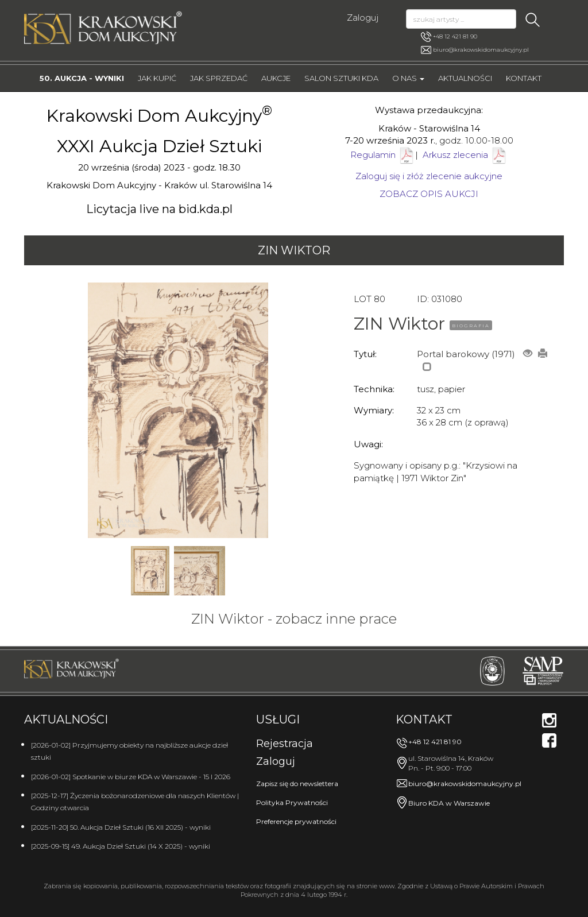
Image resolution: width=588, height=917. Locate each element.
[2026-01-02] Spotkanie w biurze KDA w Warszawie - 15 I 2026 (131, 777)
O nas (408, 78)
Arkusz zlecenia (465, 155)
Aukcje (276, 78)
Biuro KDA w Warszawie (449, 803)
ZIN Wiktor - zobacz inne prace (294, 619)
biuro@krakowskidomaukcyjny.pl (481, 50)
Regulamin (373, 155)
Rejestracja (285, 744)
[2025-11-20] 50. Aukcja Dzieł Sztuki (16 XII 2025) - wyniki (121, 827)
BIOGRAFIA (471, 326)
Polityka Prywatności (292, 802)
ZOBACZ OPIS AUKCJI (429, 194)
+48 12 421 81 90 (449, 37)
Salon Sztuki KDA (341, 78)
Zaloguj (363, 18)
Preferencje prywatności (296, 821)
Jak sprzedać (219, 78)
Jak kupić (157, 78)
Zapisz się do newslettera (297, 783)
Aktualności (465, 78)
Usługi (278, 719)
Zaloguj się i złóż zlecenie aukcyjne (429, 176)
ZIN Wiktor (294, 250)
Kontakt (524, 78)
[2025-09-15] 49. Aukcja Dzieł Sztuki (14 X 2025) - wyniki (121, 846)
